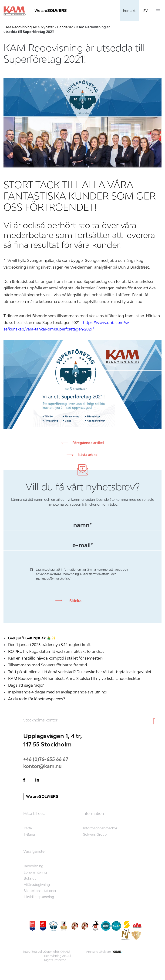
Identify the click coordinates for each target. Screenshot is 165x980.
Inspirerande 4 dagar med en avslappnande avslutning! (58, 692)
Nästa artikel (88, 455)
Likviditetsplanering (39, 897)
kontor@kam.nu (42, 766)
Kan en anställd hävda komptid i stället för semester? (56, 658)
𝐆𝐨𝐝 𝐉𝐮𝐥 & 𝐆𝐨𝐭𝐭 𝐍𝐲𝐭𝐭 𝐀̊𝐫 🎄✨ (32, 638)
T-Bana (29, 834)
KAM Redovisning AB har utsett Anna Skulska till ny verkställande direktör (74, 678)
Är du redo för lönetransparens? (37, 699)
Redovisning (34, 866)
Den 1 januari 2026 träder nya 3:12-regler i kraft (49, 645)
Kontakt (129, 11)
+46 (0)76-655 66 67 (46, 759)
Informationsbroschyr (100, 828)
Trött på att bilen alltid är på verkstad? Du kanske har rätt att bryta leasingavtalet (80, 672)
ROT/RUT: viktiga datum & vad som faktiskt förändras (56, 651)
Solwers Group (95, 834)
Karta (28, 828)
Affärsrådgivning (37, 885)
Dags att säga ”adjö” (26, 685)
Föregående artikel (88, 443)
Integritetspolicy (34, 952)
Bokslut (30, 878)
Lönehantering (35, 872)
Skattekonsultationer (40, 891)
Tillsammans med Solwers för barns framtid (48, 665)
